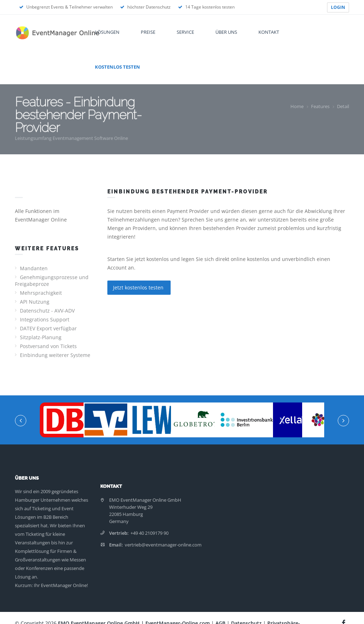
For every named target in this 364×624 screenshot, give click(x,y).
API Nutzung (35, 302)
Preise (148, 32)
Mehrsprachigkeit (41, 293)
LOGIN (338, 7)
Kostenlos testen (117, 67)
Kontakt (269, 32)
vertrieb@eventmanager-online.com (163, 545)
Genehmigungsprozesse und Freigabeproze (52, 281)
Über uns (226, 32)
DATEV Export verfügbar (48, 328)
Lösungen (107, 32)
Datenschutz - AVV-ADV (47, 311)
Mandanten (34, 268)
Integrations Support (45, 319)
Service (185, 32)
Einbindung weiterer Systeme (55, 355)
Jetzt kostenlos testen (139, 287)
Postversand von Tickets (48, 346)
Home (297, 106)
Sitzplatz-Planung (41, 337)
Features (320, 106)
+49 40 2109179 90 (149, 533)
